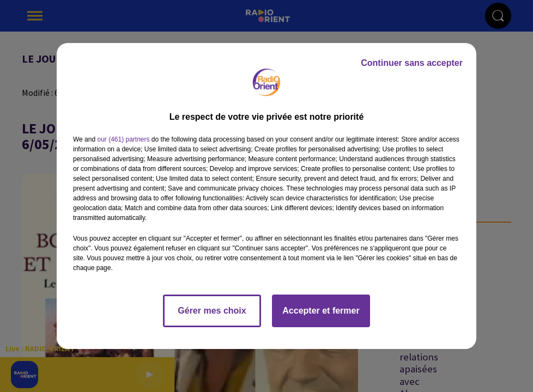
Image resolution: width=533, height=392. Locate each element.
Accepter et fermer (321, 311)
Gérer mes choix (212, 311)
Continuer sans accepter (412, 63)
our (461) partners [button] (123, 139)
